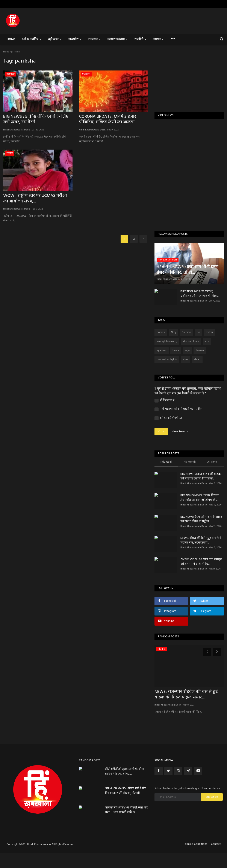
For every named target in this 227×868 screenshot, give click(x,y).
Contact (216, 844)
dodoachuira (191, 341)
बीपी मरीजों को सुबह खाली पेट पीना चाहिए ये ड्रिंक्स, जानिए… (124, 772)
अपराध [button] (158, 39)
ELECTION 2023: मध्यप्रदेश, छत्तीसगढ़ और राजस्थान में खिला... (200, 294)
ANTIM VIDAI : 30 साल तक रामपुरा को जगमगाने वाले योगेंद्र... (201, 562)
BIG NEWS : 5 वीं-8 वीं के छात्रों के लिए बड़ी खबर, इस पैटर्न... (36, 119)
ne (198, 332)
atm (185, 359)
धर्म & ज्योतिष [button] (32, 39)
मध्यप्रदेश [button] (75, 39)
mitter (210, 332)
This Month (189, 462)
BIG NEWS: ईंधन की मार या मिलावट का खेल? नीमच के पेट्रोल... (201, 519)
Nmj (173, 332)
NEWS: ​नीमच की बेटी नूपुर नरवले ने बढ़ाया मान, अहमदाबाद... (201, 540)
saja (187, 350)
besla (176, 350)
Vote (161, 432)
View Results (180, 432)
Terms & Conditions (195, 844)
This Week (166, 462)
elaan (197, 359)
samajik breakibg (167, 341)
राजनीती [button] (140, 39)
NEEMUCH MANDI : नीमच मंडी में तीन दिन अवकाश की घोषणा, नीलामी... (126, 791)
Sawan (200, 350)
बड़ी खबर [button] (55, 39)
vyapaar (162, 350)
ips (207, 341)
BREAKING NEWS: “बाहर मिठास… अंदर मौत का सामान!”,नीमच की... (201, 498)
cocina (161, 332)
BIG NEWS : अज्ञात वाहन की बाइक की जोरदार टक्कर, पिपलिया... (201, 476)
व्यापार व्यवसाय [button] (118, 39)
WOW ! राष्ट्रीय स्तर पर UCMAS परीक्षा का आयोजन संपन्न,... (35, 199)
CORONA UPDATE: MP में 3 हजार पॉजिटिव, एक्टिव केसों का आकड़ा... (108, 119)
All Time (212, 462)
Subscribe (212, 797)
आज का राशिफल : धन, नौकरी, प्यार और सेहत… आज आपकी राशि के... (126, 810)
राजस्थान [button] (95, 39)
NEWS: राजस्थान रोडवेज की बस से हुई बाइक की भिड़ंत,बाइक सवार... (186, 695)
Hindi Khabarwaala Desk (17, 130)
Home (11, 39)
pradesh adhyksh (167, 359)
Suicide (186, 332)
